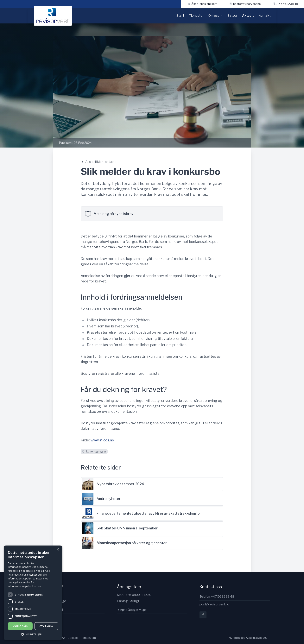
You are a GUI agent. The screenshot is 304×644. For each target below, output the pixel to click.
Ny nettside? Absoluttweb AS (248, 637)
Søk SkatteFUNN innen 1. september (120, 528)
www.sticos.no (102, 440)
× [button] (58, 550)
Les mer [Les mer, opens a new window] (37, 586)
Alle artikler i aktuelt (98, 162)
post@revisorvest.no (215, 605)
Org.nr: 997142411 (49, 610)
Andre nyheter (101, 499)
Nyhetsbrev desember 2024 (113, 484)
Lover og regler (94, 451)
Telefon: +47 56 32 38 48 (218, 597)
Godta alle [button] (20, 626)
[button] (33, 634)
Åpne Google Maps (132, 610)
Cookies (73, 637)
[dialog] (33, 593)
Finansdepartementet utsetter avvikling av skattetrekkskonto (141, 514)
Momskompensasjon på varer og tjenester (124, 543)
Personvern (88, 637)
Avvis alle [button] (46, 626)
